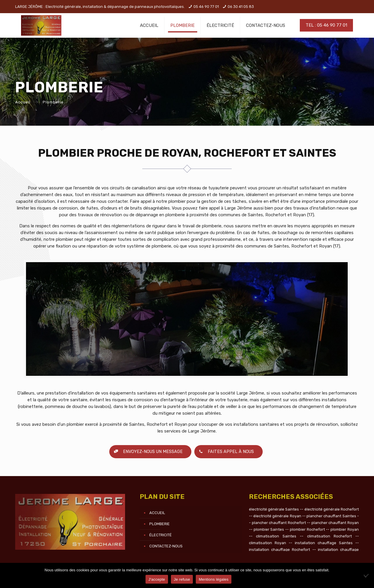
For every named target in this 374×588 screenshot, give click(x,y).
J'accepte (157, 579)
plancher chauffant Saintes (331, 516)
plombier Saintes (269, 529)
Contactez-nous (166, 546)
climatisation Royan (267, 543)
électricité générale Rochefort (332, 509)
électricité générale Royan (277, 516)
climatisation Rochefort (329, 536)
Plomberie (160, 524)
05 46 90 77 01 (206, 7)
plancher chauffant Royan (335, 523)
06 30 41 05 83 (241, 7)
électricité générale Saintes (274, 509)
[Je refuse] (367, 575)
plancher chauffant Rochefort (279, 523)
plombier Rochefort (307, 529)
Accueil (23, 102)
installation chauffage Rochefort (279, 550)
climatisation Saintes (276, 536)
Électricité (161, 535)
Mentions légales (214, 579)
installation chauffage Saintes (324, 543)
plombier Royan (345, 529)
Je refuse (182, 579)
